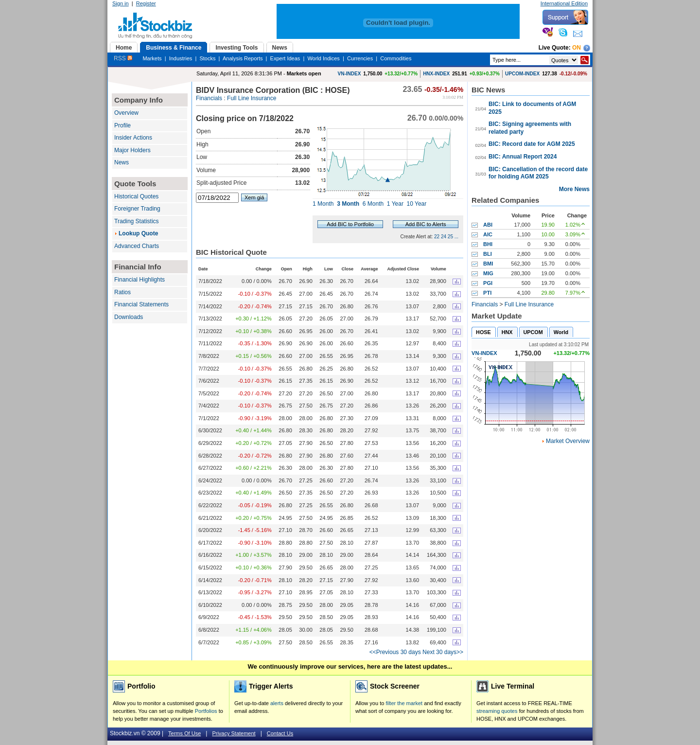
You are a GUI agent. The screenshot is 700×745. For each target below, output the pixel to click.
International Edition (564, 3)
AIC (488, 234)
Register (146, 3)
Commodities (396, 58)
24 (444, 237)
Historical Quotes (136, 196)
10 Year (417, 204)
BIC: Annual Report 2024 (523, 157)
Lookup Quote (138, 233)
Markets (152, 58)
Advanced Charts (137, 246)
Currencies (360, 58)
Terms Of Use (184, 733)
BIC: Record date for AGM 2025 (532, 144)
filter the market (404, 703)
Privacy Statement (234, 733)
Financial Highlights (140, 280)
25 (450, 237)
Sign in (121, 3)
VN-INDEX (350, 74)
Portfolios (206, 711)
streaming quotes (497, 711)
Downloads (129, 317)
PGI (488, 283)
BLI (488, 254)
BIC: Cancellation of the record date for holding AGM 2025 (538, 173)
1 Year (395, 204)
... (456, 237)
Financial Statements (141, 304)
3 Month (348, 204)
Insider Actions (133, 138)
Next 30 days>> (443, 652)
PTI (487, 293)
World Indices (323, 58)
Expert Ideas (285, 58)
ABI (488, 225)
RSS (123, 58)
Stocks (207, 58)
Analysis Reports (243, 58)
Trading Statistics (137, 221)
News (122, 162)
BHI (488, 244)
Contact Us (280, 733)
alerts (277, 703)
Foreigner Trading (137, 209)
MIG (488, 273)
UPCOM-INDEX (522, 74)
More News (574, 189)
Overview (126, 113)
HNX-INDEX (436, 74)
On (577, 48)
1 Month (323, 204)
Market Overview (568, 441)
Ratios (122, 292)
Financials (209, 98)
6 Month (373, 204)
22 (437, 237)
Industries (181, 58)
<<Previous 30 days (395, 652)
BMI (488, 264)
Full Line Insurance (252, 98)
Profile (122, 125)
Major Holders (132, 150)
